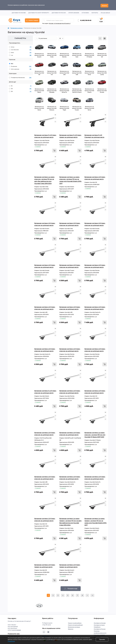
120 (20, 88)
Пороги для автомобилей (75, 624)
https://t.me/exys (48, 631)
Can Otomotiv (20, 49)
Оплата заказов (74, 12)
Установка (85, 12)
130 (20, 90)
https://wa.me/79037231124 (44, 631)
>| (92, 594)
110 (20, 85)
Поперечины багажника (20, 77)
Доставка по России (59, 12)
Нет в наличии (20, 68)
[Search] (44, 19)
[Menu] (32, 19)
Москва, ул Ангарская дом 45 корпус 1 (60, 22)
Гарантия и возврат (99, 634)
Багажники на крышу (17, 27)
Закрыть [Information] (104, 5)
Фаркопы (71, 628)
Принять (102, 639)
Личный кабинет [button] (105, 12)
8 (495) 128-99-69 (86, 19)
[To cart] (54, 149)
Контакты (95, 12)
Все (11, 63)
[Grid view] (105, 37)
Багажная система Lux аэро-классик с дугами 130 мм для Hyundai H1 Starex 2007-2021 (95, 434)
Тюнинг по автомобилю (75, 622)
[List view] (100, 37)
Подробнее (11, 641)
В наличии (20, 65)
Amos (20, 46)
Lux (20, 54)
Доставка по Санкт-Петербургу (39, 12)
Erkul (20, 52)
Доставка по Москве (19, 12)
